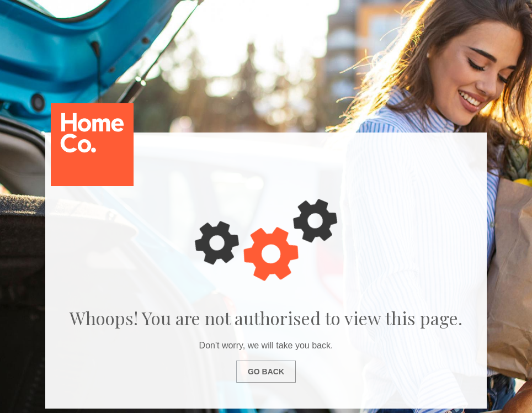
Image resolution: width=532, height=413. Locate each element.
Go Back (266, 372)
